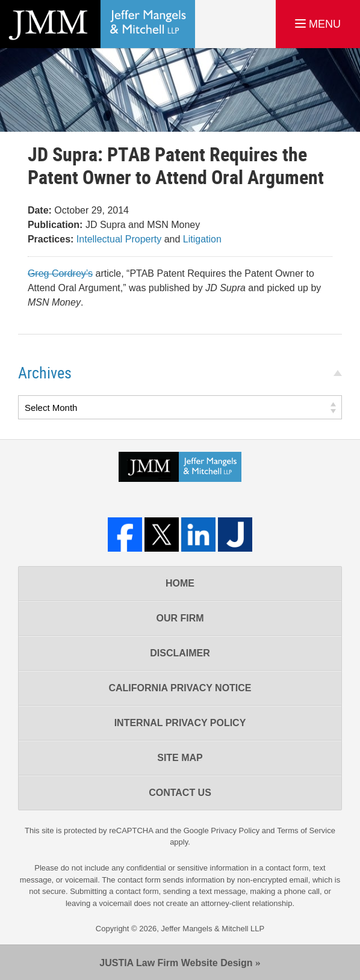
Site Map (180, 758)
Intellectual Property (119, 239)
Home (180, 583)
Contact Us (180, 793)
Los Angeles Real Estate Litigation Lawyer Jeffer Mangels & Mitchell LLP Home (98, 24)
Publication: (55, 225)
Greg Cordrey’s (60, 273)
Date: (40, 210)
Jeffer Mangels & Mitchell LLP (213, 929)
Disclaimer (180, 653)
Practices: (51, 239)
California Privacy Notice (180, 688)
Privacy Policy (235, 831)
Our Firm (180, 618)
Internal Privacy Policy (180, 723)
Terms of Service (306, 831)
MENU (318, 24)
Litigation (202, 239)
